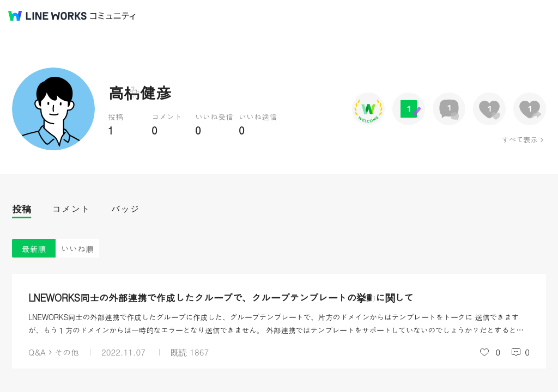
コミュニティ (113, 16)
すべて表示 (520, 139)
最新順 (34, 249)
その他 (67, 352)
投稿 (22, 209)
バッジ (125, 209)
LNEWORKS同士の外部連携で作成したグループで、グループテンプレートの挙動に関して (221, 298)
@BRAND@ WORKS (47, 16)
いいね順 (77, 249)
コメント (71, 209)
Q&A (37, 352)
